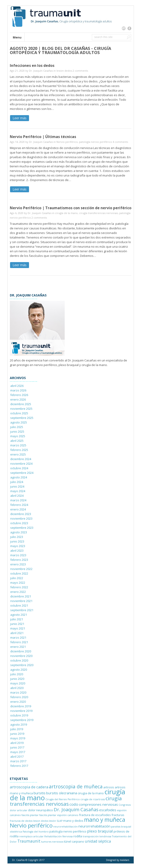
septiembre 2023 (22, 528)
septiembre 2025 (22, 418)
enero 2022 (18, 592)
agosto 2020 (19, 670)
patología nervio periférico (96, 142)
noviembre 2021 (21, 601)
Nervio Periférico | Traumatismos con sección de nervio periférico (71, 208)
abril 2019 (17, 743)
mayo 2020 (18, 683)
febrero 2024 (19, 505)
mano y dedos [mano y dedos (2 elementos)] (73, 821)
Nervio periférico (67, 142)
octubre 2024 (19, 468)
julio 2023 (17, 537)
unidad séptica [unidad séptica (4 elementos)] (98, 841)
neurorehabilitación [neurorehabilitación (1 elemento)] (65, 827)
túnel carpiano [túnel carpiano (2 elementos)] (74, 841)
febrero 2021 (19, 642)
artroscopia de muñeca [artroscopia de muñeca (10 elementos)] (76, 786)
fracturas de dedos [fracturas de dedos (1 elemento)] (21, 821)
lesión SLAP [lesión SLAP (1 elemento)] (56, 821)
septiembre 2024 (22, 473)
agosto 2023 (19, 532)
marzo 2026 (18, 390)
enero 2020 (18, 702)
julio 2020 (17, 674)
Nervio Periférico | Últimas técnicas (43, 137)
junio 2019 (17, 734)
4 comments (120, 142)
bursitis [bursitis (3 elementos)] (40, 793)
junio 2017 (17, 747)
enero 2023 (18, 564)
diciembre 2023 (21, 514)
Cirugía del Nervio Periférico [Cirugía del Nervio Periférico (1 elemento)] (63, 799)
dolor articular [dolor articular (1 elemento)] (19, 810)
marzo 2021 (18, 637)
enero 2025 (18, 454)
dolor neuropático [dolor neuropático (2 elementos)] (41, 810)
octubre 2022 (19, 573)
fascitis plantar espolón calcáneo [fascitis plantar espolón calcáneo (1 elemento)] (59, 815)
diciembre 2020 (21, 651)
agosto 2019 (19, 724)
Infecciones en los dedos (32, 65)
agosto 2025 (19, 422)
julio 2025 (17, 427)
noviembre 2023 (21, 518)
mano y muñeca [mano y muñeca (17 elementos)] (105, 820)
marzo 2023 (18, 555)
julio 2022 (17, 578)
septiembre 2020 (22, 665)
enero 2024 (18, 509)
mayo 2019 (18, 738)
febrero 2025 (19, 450)
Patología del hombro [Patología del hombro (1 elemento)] (36, 832)
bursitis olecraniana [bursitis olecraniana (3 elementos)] (62, 793)
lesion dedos (64, 71)
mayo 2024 (18, 491)
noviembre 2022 (21, 569)
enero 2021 (18, 647)
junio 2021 (17, 624)
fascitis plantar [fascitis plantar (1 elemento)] (30, 815)
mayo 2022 (18, 583)
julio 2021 (17, 619)
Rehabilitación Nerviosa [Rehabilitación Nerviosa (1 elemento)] (59, 836)
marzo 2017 (18, 761)
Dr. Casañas (18, 860)
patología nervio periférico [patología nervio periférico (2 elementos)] (68, 831)
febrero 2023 (19, 560)
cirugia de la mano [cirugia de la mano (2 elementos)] (91, 793)
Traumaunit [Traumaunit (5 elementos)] (29, 841)
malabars (124, 860)
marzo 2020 (18, 692)
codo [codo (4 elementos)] (74, 804)
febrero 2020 (19, 697)
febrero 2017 (19, 766)
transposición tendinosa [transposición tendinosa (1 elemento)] (97, 836)
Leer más (20, 118)
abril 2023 (17, 551)
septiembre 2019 (22, 720)
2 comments (80, 71)
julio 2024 (17, 482)
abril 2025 (17, 441)
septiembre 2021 (22, 610)
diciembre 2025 (21, 404)
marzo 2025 (18, 445)
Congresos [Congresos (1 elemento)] (125, 805)
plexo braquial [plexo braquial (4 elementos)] (100, 831)
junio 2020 (17, 679)
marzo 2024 (18, 500)
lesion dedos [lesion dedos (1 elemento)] (41, 821)
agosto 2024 (19, 477)
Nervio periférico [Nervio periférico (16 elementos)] (31, 825)
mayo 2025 (18, 436)
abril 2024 (17, 496)
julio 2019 (17, 729)
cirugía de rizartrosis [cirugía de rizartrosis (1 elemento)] (93, 799)
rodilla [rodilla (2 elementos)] (78, 836)
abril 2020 (17, 688)
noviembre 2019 (21, 711)
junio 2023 (17, 541)
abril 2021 (17, 633)
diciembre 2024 (21, 459)
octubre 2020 (19, 660)
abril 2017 (17, 757)
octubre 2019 (19, 715)
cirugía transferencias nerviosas (98, 213)
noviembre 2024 (21, 464)
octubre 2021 (19, 605)
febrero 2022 (19, 587)
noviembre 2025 (21, 409)
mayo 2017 (18, 752)
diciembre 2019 (21, 706)
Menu (17, 37)
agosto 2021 (19, 615)
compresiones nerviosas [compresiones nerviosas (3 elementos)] (98, 804)
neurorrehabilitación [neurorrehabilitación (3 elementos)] (94, 826)
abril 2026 (17, 386)
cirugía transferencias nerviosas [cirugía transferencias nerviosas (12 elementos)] (66, 801)
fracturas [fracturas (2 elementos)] (118, 815)
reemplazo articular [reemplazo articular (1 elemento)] (31, 836)
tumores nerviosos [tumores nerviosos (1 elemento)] (52, 842)
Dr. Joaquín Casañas (41, 71)
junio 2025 (17, 431)
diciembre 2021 (21, 596)
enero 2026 (18, 399)
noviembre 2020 (21, 656)
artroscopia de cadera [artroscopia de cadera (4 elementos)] (29, 787)
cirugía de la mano (66, 213)
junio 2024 (17, 486)
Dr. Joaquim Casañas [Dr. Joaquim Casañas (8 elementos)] (76, 809)
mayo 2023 (18, 546)
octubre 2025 (19, 413)
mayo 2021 (18, 628)
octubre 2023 (19, 523)
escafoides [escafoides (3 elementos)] (108, 810)
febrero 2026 (19, 395)
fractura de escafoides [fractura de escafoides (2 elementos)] (95, 815)
